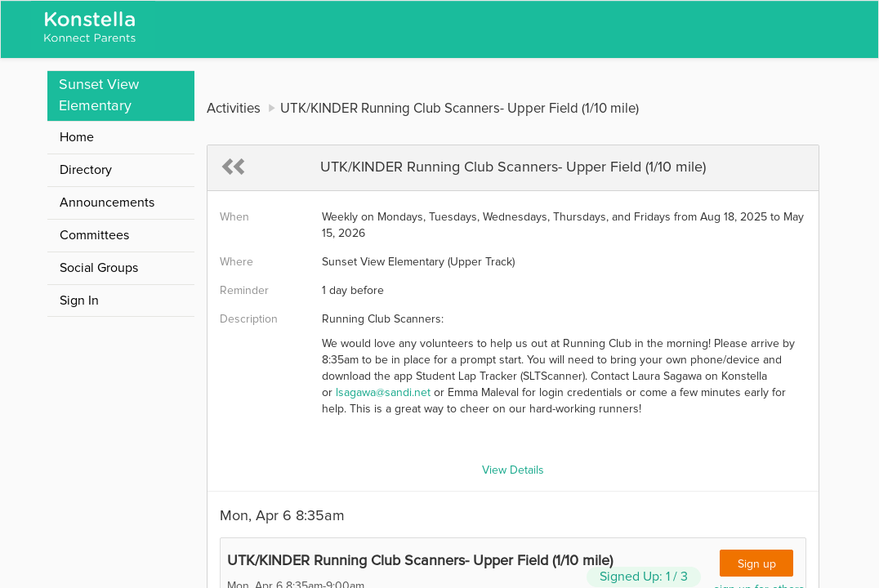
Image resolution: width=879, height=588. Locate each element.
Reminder (244, 291)
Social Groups (99, 268)
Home (77, 137)
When (234, 217)
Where (236, 262)
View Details (513, 470)
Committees (94, 235)
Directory (86, 170)
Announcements (107, 203)
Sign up (757, 564)
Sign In (79, 301)
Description (249, 319)
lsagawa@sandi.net (383, 393)
